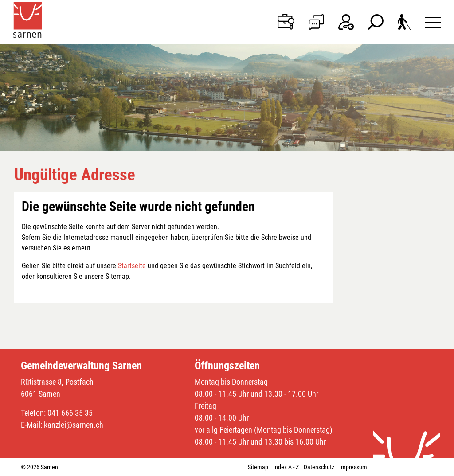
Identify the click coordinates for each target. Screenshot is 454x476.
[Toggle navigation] (433, 22)
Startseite (132, 266)
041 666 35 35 (70, 413)
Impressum (353, 467)
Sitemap (258, 467)
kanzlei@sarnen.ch (74, 425)
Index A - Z (286, 467)
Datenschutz (319, 467)
